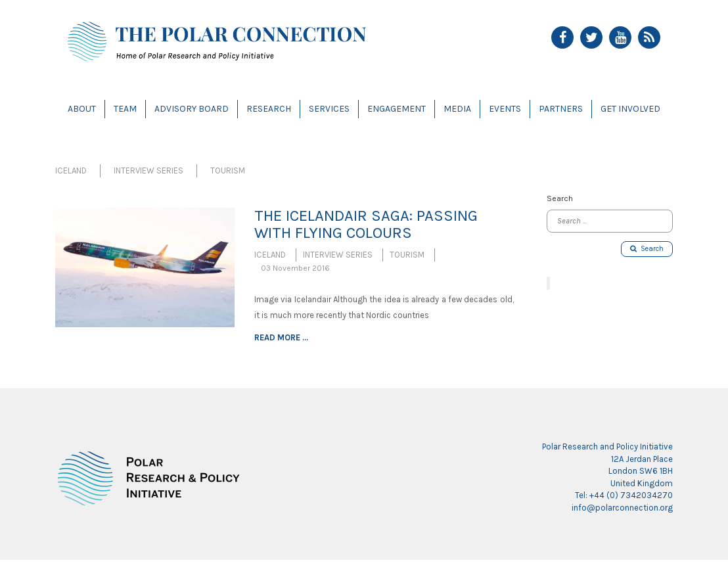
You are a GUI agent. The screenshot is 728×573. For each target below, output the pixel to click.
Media (457, 109)
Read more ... (281, 337)
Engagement (397, 109)
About (82, 109)
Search (647, 249)
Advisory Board (192, 109)
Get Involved (630, 109)
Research (269, 109)
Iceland (71, 171)
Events (505, 109)
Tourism (228, 171)
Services (329, 109)
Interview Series (148, 171)
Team (125, 109)
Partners (561, 109)
